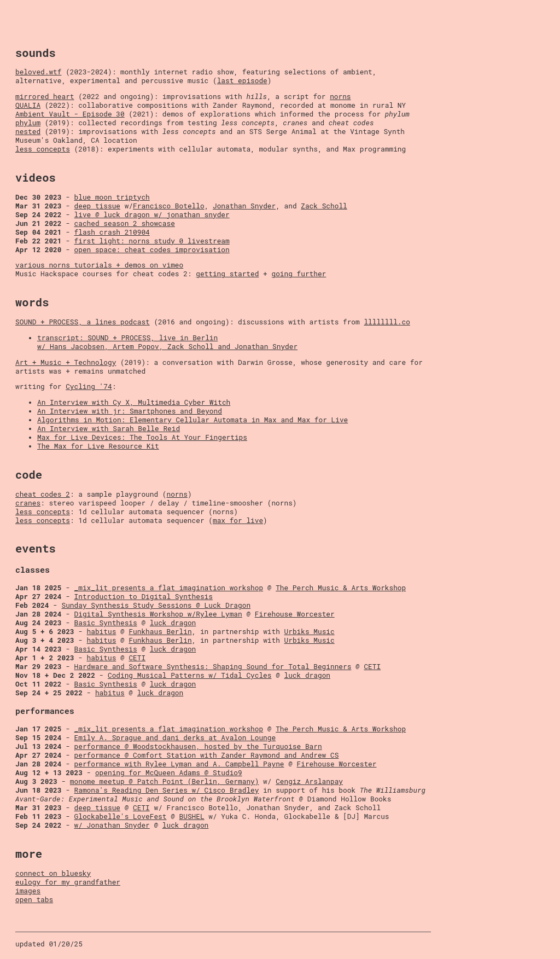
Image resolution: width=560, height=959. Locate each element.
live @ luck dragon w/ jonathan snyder (152, 214)
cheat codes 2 (43, 494)
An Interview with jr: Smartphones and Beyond (130, 411)
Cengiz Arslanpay (309, 781)
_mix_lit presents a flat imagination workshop (169, 588)
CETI (137, 658)
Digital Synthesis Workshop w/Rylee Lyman (158, 614)
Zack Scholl (324, 206)
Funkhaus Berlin (160, 631)
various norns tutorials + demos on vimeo (99, 265)
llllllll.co (387, 322)
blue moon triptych (112, 197)
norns (340, 96)
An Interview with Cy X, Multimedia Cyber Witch (134, 402)
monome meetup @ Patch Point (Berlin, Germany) (165, 781)
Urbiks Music (310, 631)
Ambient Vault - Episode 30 (70, 114)
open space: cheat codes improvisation (152, 249)
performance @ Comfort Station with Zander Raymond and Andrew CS (207, 755)
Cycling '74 (89, 386)
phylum (28, 123)
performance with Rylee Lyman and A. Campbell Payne (179, 764)
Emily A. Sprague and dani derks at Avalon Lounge (175, 737)
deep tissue (97, 206)
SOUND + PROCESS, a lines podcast (83, 322)
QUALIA (28, 105)
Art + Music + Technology (66, 362)
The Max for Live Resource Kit (98, 446)
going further (299, 274)
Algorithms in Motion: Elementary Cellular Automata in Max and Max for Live (192, 420)
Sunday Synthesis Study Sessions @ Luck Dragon (156, 605)
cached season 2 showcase (125, 223)
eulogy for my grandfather (68, 882)
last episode (242, 80)
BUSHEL (192, 816)
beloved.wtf (38, 72)
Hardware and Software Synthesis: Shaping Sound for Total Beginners (213, 666)
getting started (227, 274)
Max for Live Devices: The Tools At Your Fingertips (142, 437)
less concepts (43, 149)
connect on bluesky (53, 873)
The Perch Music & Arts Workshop (341, 588)
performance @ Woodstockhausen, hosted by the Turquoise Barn (198, 746)
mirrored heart (45, 96)
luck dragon (173, 623)
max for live (238, 520)
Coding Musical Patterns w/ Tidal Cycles (190, 675)
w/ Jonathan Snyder (112, 825)
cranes (28, 503)
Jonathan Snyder (244, 206)
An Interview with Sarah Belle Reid (109, 428)
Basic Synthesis (106, 623)
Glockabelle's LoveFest (121, 816)
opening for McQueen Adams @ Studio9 (169, 772)
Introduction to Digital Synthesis (144, 596)
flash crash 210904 (112, 232)
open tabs (34, 899)
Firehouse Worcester (295, 614)
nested (28, 131)
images (28, 891)
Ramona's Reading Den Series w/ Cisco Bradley (167, 790)
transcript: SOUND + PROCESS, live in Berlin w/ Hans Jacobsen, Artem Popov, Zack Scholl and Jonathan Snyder (167, 342)
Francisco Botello (169, 206)
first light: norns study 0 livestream (152, 241)
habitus (102, 631)
